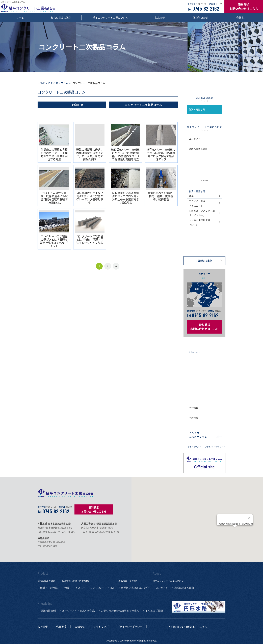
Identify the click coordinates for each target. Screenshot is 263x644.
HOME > (42, 83)
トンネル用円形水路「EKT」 (200, 222)
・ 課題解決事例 (47, 611)
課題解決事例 (200, 18)
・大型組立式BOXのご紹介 (134, 588)
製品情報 (160, 18)
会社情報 (194, 408)
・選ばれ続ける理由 (183, 588)
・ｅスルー (79, 588)
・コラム (202, 626)
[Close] (249, 518)
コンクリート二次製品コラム (143, 105)
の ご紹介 (204, 244)
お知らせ (78, 105)
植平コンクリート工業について (110, 18)
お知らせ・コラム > (59, 83)
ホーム (20, 18)
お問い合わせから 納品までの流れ (212, 365)
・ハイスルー (96, 588)
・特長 (66, 588)
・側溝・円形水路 (48, 588)
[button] (235, 530)
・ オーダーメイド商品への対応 (77, 611)
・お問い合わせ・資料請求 (181, 626)
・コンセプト (160, 588)
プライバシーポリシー (215, 447)
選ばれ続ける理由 (198, 149)
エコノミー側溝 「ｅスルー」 (197, 203)
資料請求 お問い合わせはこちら (244, 7)
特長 (191, 196)
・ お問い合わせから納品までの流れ (119, 611)
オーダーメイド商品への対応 (207, 347)
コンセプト (195, 139)
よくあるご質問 (212, 384)
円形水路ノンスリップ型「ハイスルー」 (202, 213)
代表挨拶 (194, 418)
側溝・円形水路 (197, 109)
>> (116, 266)
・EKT (111, 588)
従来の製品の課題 (61, 18)
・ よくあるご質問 (153, 611)
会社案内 (241, 18)
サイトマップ (194, 447)
